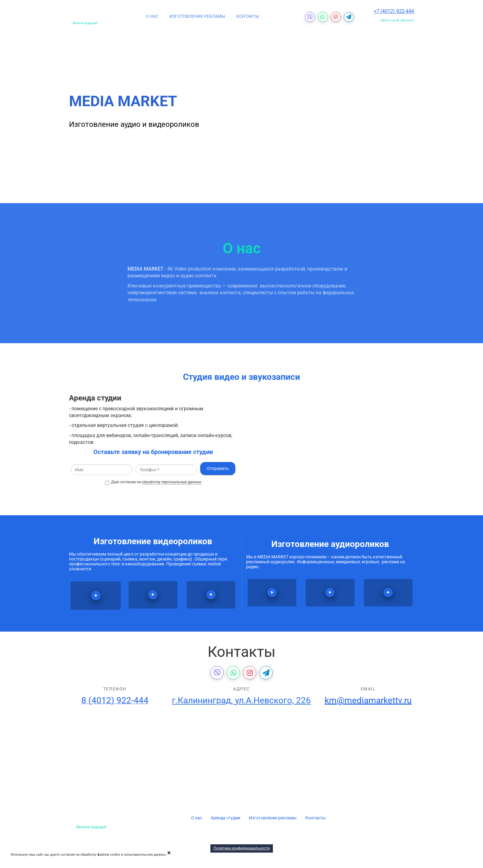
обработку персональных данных (172, 482)
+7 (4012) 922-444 (394, 11)
